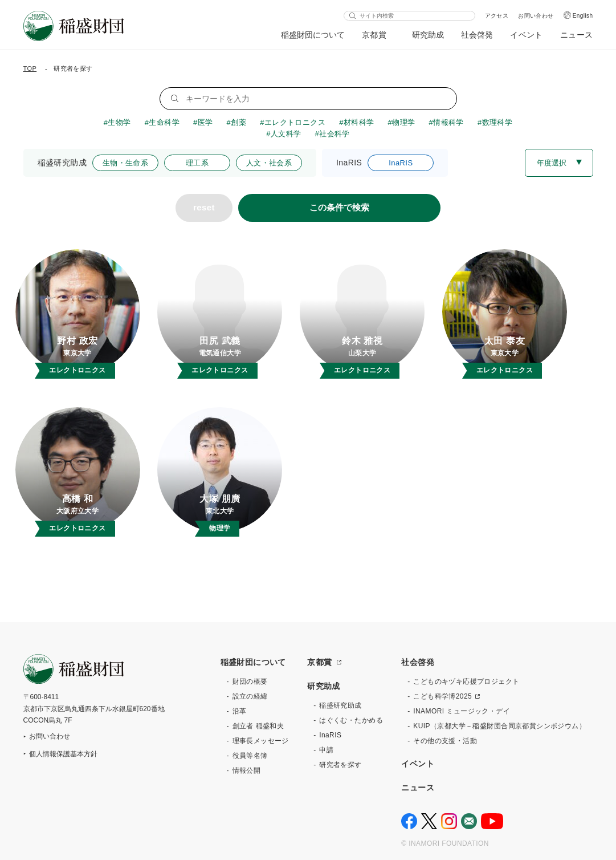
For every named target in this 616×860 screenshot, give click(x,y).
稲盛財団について (313, 35)
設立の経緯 (250, 696)
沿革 (240, 711)
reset (204, 207)
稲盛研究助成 (340, 705)
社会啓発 (477, 35)
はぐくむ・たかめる (351, 720)
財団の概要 (250, 681)
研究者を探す (340, 765)
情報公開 (247, 770)
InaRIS (330, 735)
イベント (527, 35)
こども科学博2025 (442, 696)
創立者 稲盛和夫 (258, 726)
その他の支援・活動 (445, 741)
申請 (326, 750)
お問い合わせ (536, 16)
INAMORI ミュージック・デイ (462, 711)
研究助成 (428, 35)
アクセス (497, 16)
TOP (30, 68)
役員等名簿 (250, 756)
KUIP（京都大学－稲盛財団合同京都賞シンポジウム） (499, 726)
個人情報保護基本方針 (63, 754)
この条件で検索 (339, 207)
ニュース (577, 35)
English (583, 16)
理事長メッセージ (261, 741)
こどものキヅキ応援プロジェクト (466, 681)
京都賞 (374, 35)
